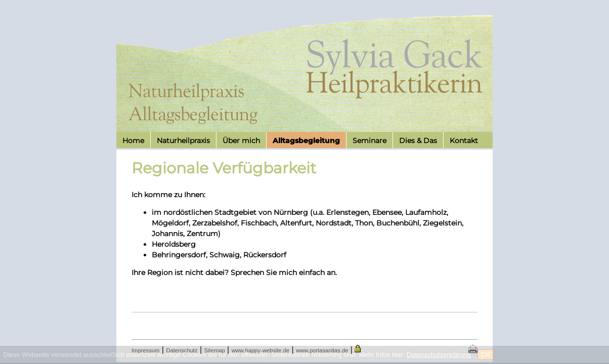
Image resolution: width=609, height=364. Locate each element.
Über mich (241, 141)
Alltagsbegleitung (306, 141)
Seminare (369, 141)
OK (486, 355)
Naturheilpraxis (183, 141)
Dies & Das (418, 141)
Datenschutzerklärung (439, 355)
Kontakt (464, 141)
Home (133, 141)
